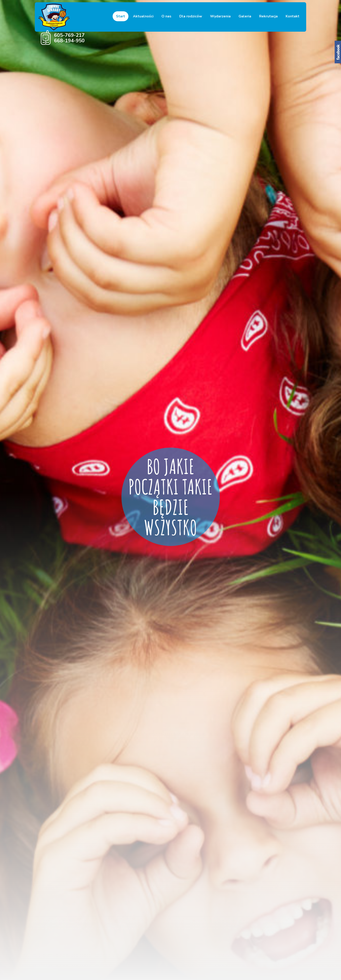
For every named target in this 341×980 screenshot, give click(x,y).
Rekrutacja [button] (268, 16)
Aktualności (143, 16)
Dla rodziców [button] (191, 16)
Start (121, 16)
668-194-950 (69, 41)
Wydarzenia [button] (220, 16)
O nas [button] (166, 16)
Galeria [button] (245, 16)
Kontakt (292, 16)
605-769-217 (69, 35)
